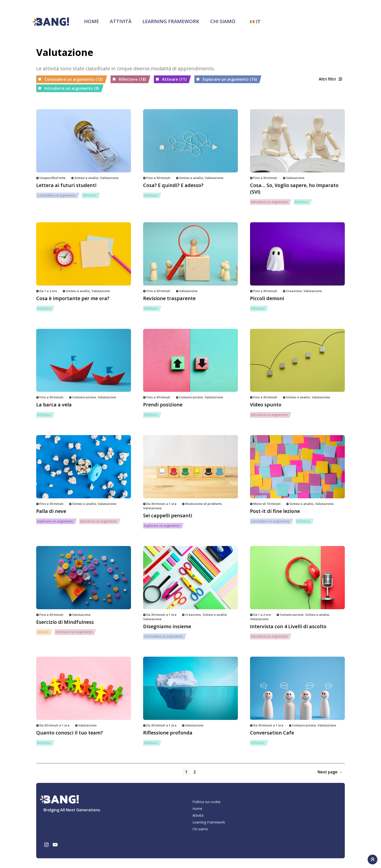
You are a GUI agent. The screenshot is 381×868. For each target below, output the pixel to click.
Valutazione (109, 178)
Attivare (174, 80)
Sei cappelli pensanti (168, 515)
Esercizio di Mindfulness (65, 622)
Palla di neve (51, 511)
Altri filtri (327, 79)
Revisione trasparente (169, 298)
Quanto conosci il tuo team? (69, 733)
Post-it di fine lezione (275, 511)
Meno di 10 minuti (267, 504)
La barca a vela (54, 405)
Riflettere (132, 80)
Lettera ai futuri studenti (66, 185)
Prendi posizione (163, 405)
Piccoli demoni (267, 298)
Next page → (330, 772)
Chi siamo (223, 21)
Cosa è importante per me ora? (73, 298)
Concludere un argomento (74, 80)
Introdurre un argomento (72, 89)
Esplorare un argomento (230, 80)
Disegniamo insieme (167, 626)
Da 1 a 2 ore (48, 291)
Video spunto (266, 405)
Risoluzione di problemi (203, 504)
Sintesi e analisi (86, 178)
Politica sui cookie (207, 802)
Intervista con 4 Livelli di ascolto (288, 626)
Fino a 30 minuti (158, 178)
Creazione (294, 291)
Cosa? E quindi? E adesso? (173, 185)
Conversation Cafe (272, 733)
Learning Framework (171, 21)
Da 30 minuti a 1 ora (161, 504)
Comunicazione (84, 397)
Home (91, 21)
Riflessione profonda (168, 733)
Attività (121, 21)
